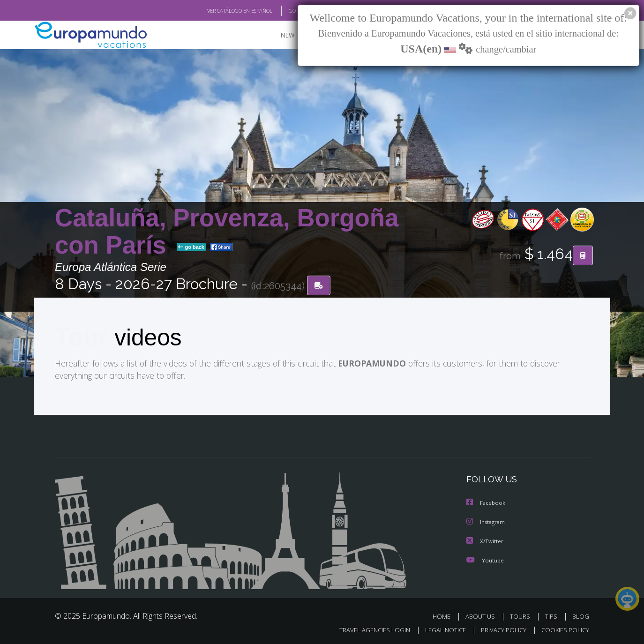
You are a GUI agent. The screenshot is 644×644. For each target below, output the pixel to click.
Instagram (487, 521)
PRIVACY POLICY (499, 628)
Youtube (485, 559)
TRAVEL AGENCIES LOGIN (366, 628)
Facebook (487, 503)
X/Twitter (485, 540)
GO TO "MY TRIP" (292, 11)
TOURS (522, 615)
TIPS (552, 615)
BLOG (581, 615)
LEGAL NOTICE (439, 628)
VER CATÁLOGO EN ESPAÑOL (218, 11)
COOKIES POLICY (563, 628)
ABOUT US (483, 615)
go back (191, 247)
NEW (278, 35)
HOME (445, 615)
